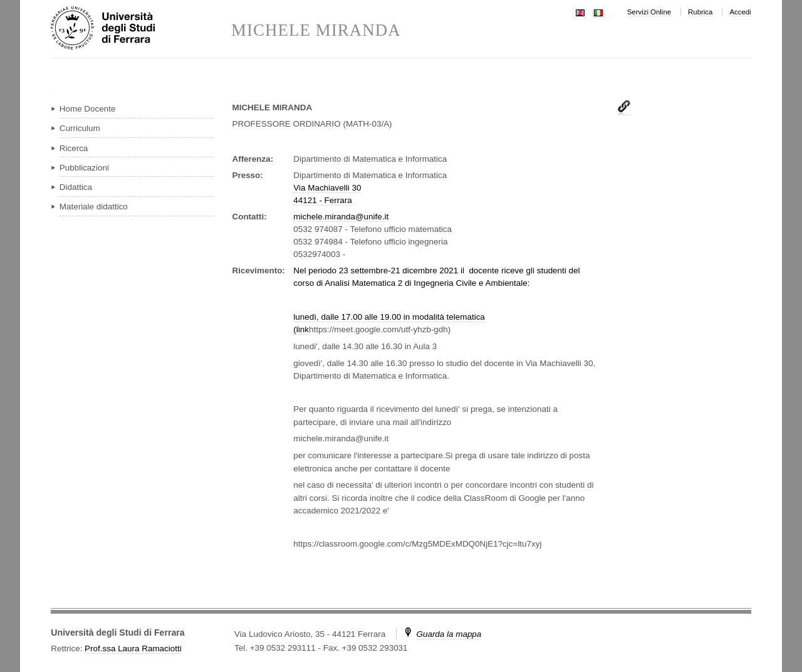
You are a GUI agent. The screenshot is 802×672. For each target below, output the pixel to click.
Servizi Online (649, 12)
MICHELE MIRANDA (316, 30)
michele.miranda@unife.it (341, 217)
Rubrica (700, 12)
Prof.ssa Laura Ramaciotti (133, 648)
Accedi (740, 12)
